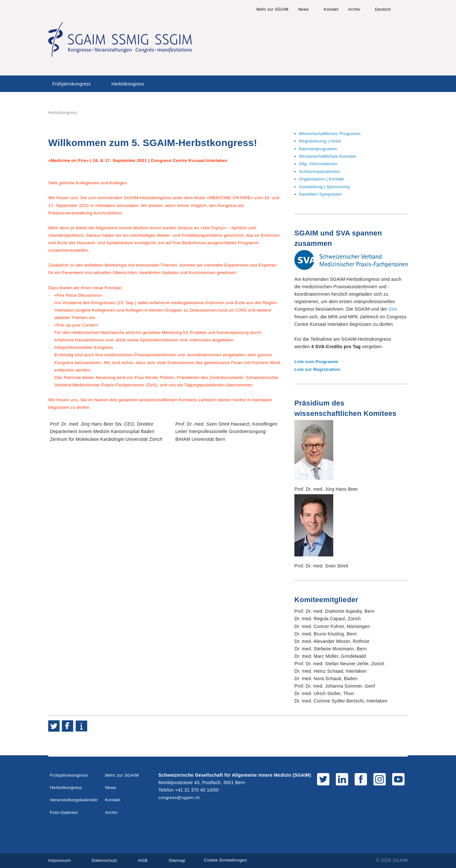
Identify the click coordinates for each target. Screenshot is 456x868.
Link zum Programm (317, 361)
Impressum (60, 859)
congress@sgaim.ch (180, 796)
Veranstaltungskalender (75, 798)
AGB (144, 859)
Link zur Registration (318, 368)
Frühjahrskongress (71, 84)
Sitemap (179, 859)
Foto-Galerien (64, 811)
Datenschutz (105, 859)
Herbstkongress (128, 84)
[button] (54, 725)
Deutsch (383, 9)
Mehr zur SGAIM (273, 9)
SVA (393, 308)
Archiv (354, 9)
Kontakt (331, 9)
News (304, 9)
